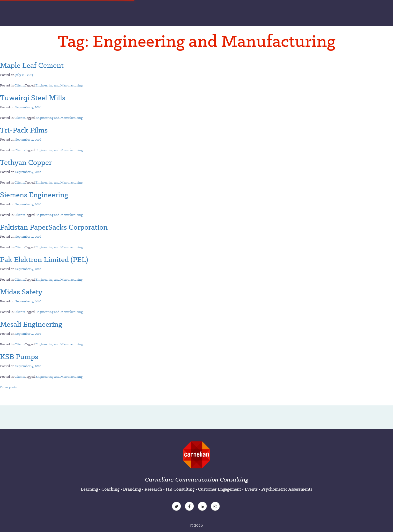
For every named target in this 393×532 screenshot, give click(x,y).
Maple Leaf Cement (32, 65)
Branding (132, 489)
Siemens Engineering (34, 195)
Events (251, 489)
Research (153, 489)
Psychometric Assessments (287, 489)
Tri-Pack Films (24, 130)
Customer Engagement (220, 489)
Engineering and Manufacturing (59, 85)
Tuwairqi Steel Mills (33, 98)
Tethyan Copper (26, 162)
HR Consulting (180, 489)
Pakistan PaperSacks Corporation (54, 227)
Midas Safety (21, 292)
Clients (20, 85)
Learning (89, 489)
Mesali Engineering (31, 324)
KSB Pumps (19, 356)
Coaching (110, 489)
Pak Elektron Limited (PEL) (44, 259)
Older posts (8, 387)
